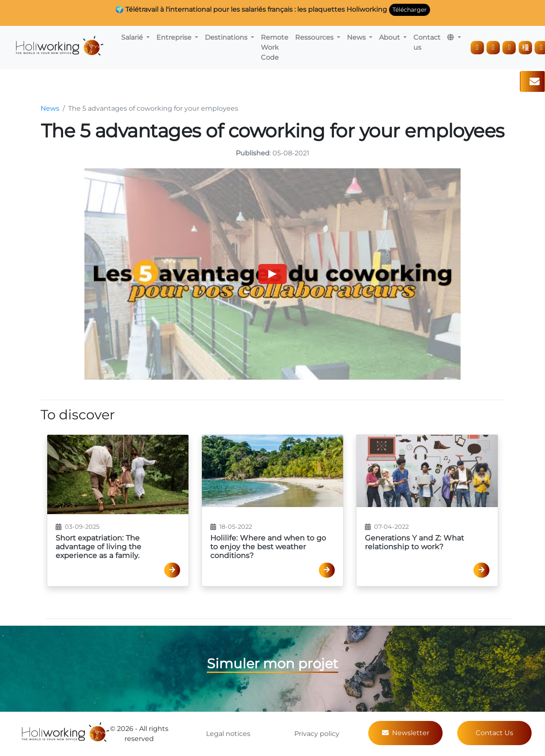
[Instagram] (493, 48)
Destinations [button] (227, 37)
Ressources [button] (315, 37)
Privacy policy (317, 734)
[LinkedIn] (477, 48)
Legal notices (228, 734)
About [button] (390, 37)
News (50, 108)
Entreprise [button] (175, 37)
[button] (454, 38)
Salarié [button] (133, 37)
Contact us (427, 42)
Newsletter (406, 733)
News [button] (357, 37)
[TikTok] (525, 48)
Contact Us (494, 733)
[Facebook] (509, 48)
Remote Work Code (275, 47)
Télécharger (410, 10)
